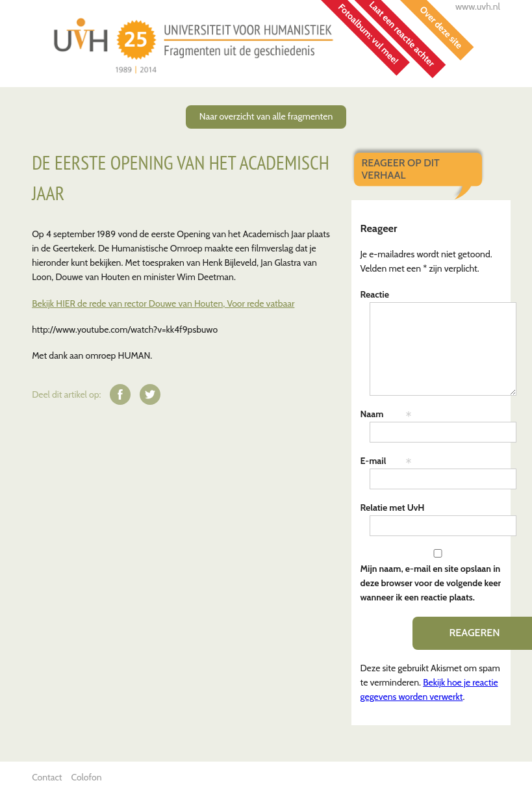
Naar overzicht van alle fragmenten (266, 116)
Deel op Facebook (120, 394)
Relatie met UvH (393, 508)
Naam (372, 414)
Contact (47, 777)
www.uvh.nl (478, 6)
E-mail (374, 461)
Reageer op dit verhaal (401, 169)
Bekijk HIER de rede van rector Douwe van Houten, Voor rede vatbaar (163, 303)
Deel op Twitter (150, 394)
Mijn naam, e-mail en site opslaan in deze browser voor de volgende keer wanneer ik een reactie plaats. (431, 583)
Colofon (86, 777)
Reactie (375, 294)
